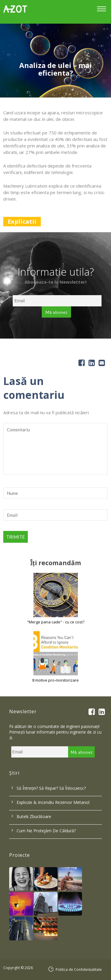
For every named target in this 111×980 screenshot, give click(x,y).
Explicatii (22, 221)
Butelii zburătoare (34, 816)
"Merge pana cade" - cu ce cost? (56, 622)
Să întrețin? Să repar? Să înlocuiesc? (51, 788)
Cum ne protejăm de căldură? (46, 831)
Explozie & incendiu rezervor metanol (53, 802)
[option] (55, 61)
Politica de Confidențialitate (79, 970)
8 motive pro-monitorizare (55, 680)
